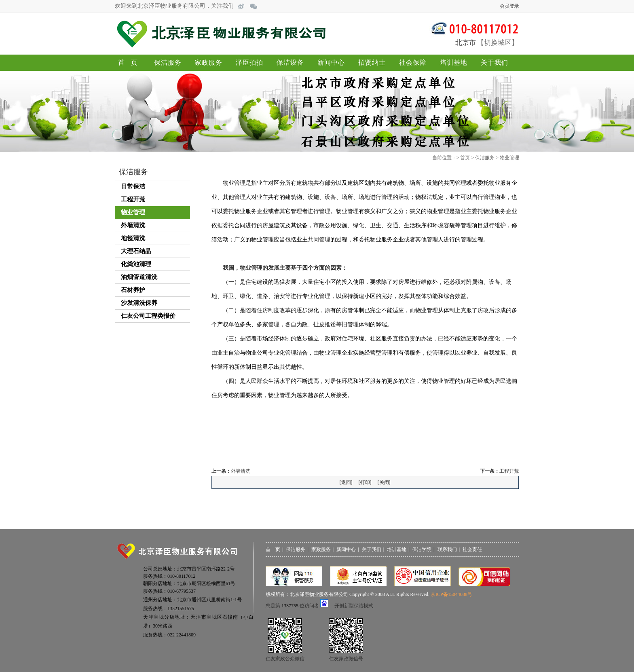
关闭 (384, 482)
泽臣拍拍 (249, 62)
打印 (365, 482)
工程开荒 (509, 471)
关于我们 (495, 62)
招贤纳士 (372, 62)
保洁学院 (422, 549)
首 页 (273, 549)
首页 (131, 62)
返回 (346, 482)
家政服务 (209, 62)
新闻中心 (331, 62)
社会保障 (413, 62)
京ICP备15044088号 (451, 594)
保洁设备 (290, 62)
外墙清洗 (241, 471)
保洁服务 (168, 62)
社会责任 (472, 549)
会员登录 (509, 6)
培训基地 (454, 62)
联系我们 (447, 549)
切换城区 (498, 43)
